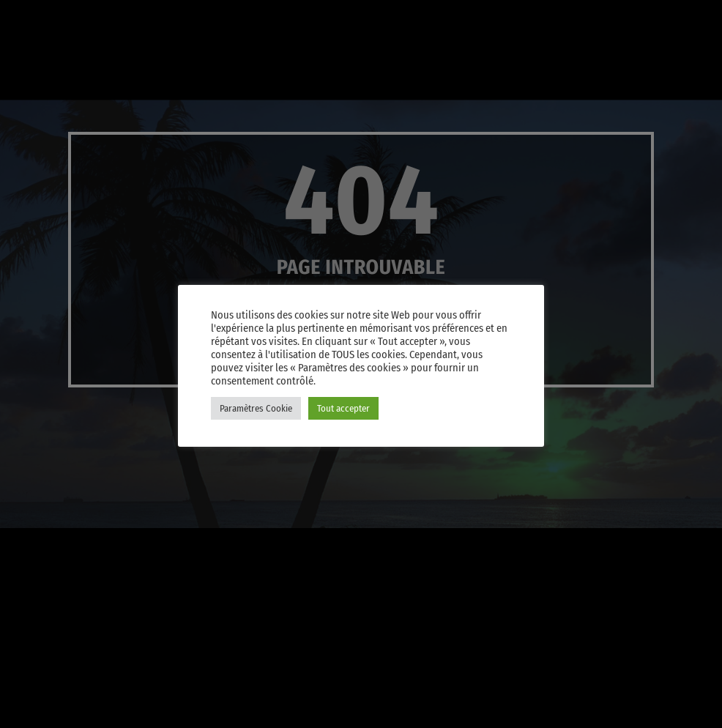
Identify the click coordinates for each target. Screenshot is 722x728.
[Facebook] (623, 20)
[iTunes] (553, 20)
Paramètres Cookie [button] (256, 408)
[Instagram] (588, 20)
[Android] (658, 20)
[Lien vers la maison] (37, 69)
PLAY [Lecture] (577, 69)
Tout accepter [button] (343, 408)
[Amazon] (693, 20)
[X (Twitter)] (518, 20)
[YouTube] (483, 20)
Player (665, 69)
